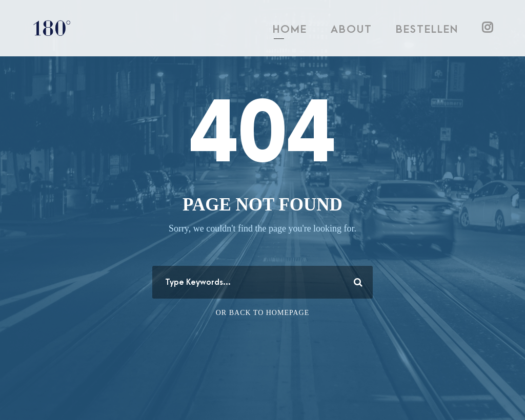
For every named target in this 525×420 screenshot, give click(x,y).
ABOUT (351, 29)
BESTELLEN (427, 29)
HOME (290, 29)
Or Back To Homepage (263, 313)
